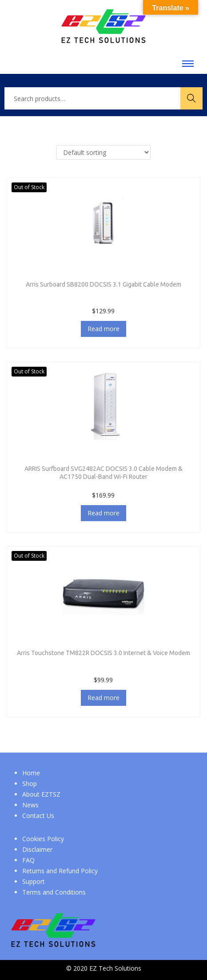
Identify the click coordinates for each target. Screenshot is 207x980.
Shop (30, 784)
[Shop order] (103, 152)
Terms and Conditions (54, 892)
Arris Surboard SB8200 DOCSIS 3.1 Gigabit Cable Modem (103, 284)
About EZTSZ (41, 794)
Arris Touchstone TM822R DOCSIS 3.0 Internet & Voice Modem (103, 653)
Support (34, 881)
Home (31, 773)
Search (191, 98)
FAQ (28, 860)
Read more (103, 329)
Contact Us (38, 816)
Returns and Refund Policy (60, 871)
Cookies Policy (43, 839)
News (30, 805)
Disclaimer (37, 849)
